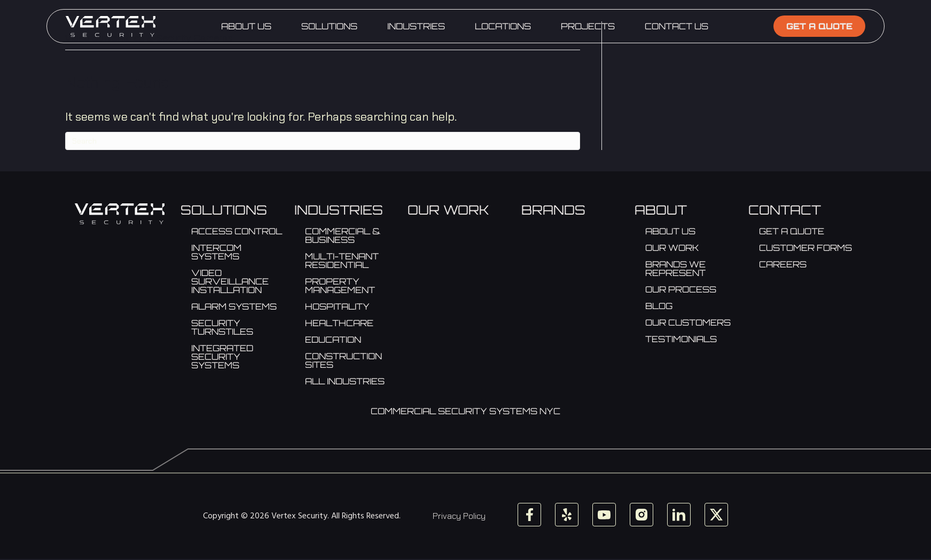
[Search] (323, 141)
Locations (503, 26)
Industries (416, 26)
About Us (246, 26)
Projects (588, 26)
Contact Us (676, 26)
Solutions (329, 26)
